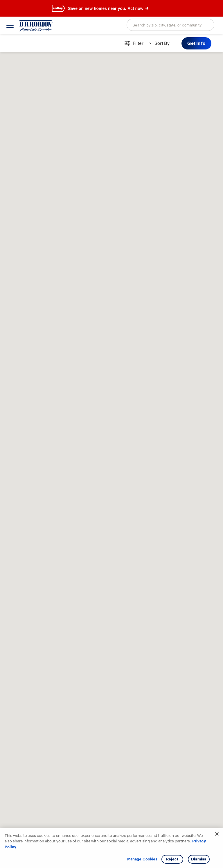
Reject (172, 859)
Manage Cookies (142, 859)
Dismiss (199, 859)
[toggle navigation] (10, 25)
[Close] (217, 834)
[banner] (111, 8)
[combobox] (170, 25)
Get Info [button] (196, 43)
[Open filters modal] (133, 43)
